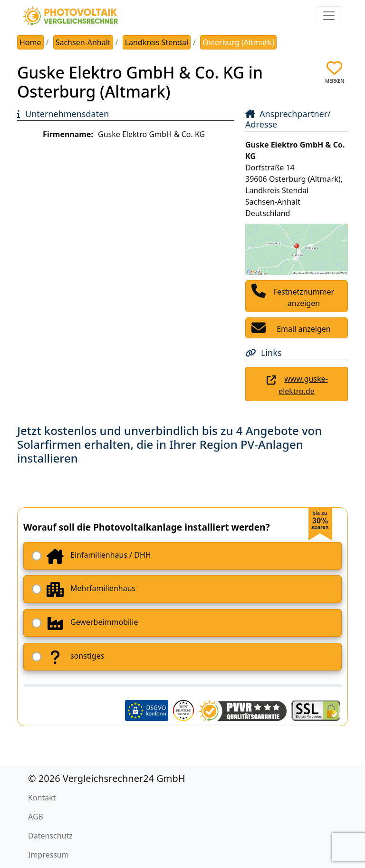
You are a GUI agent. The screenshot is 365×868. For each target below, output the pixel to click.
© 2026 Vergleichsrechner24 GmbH (107, 778)
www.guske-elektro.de (303, 385)
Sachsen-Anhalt (83, 42)
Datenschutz (50, 836)
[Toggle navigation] (329, 16)
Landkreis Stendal (157, 42)
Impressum (48, 855)
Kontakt (42, 798)
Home (30, 42)
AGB (36, 817)
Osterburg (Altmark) (238, 42)
